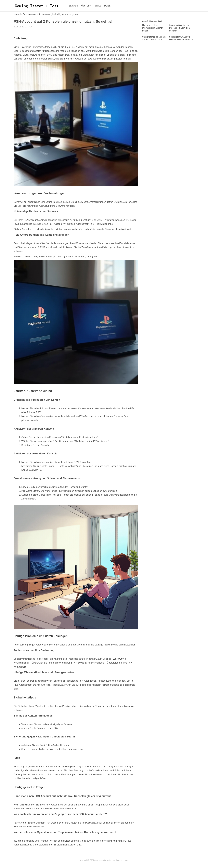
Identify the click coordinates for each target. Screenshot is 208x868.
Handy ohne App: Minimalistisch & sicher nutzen (153, 28)
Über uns (86, 6)
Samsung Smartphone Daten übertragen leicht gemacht (180, 28)
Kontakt (97, 6)
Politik (107, 6)
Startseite (74, 6)
